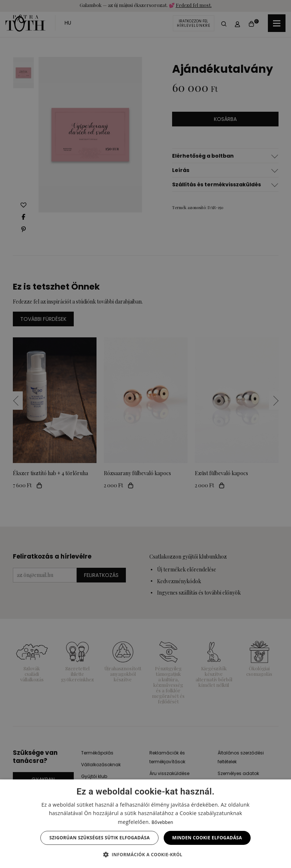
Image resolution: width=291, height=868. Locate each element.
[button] (145, 855)
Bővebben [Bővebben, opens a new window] (162, 822)
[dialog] (145, 434)
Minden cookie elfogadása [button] (207, 838)
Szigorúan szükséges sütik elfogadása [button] (99, 838)
